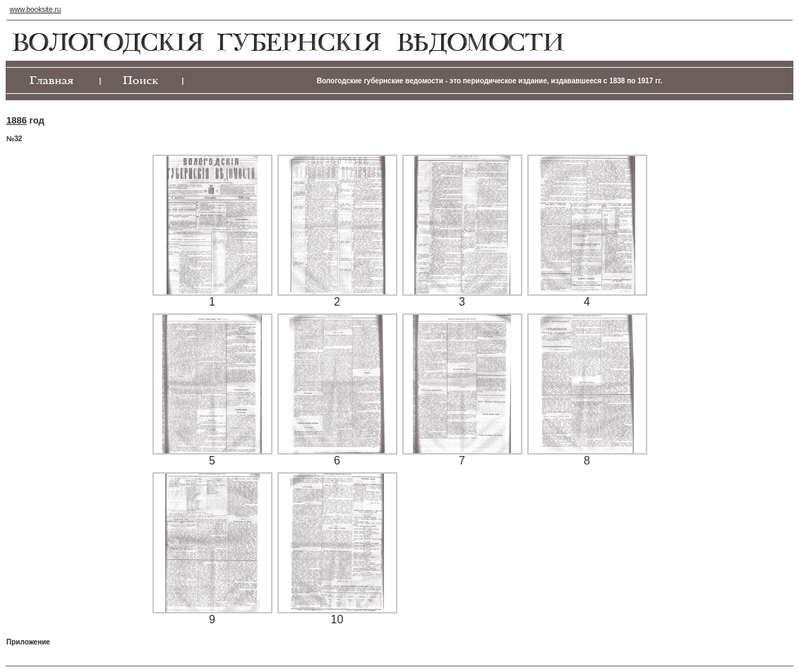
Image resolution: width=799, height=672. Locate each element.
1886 (17, 120)
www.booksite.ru (36, 10)
